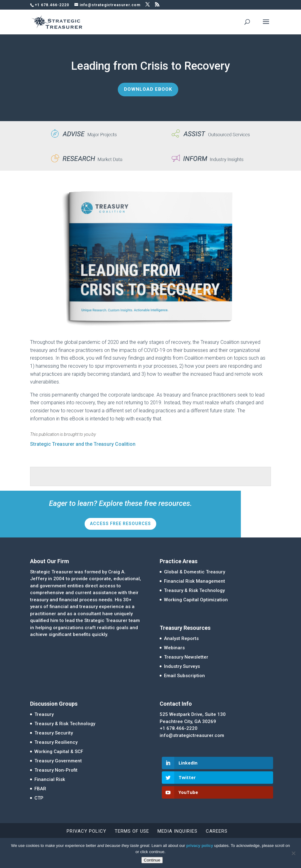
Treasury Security (54, 733)
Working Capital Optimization (196, 600)
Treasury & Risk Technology (194, 590)
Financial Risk (50, 779)
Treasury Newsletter (186, 657)
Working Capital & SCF (59, 752)
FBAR (40, 789)
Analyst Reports (181, 638)
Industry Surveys (182, 666)
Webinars (174, 648)
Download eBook (148, 89)
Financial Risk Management (195, 581)
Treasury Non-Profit (56, 770)
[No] (293, 853)
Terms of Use (132, 831)
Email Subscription (184, 676)
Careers (217, 831)
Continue (152, 860)
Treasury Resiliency (56, 742)
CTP (39, 798)
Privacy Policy (86, 831)
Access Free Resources (120, 524)
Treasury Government (58, 761)
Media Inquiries (177, 831)
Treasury (44, 714)
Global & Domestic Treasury (195, 572)
